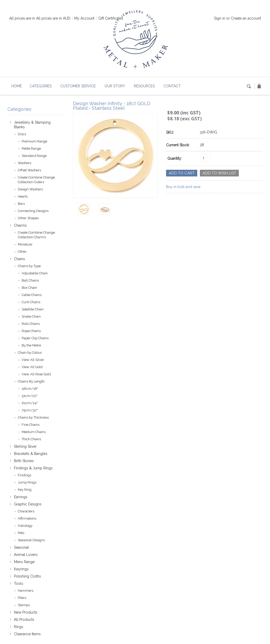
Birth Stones (24, 461)
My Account (84, 18)
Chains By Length (31, 381)
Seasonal (21, 547)
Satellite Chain (33, 309)
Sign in (220, 18)
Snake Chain (31, 316)
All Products (24, 620)
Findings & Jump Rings (33, 468)
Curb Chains (31, 302)
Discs (22, 134)
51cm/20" (30, 396)
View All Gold (32, 367)
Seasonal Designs (31, 540)
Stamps (24, 605)
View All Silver (33, 360)
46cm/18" (30, 389)
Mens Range (24, 562)
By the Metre (31, 345)
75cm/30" (30, 410)
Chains (19, 259)
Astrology (25, 526)
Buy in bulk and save (183, 187)
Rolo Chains (31, 324)
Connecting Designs (33, 211)
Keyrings (21, 569)
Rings (19, 627)
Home (17, 86)
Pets (21, 533)
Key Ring (25, 490)
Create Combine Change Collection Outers (36, 180)
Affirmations (27, 518)
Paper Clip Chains (35, 338)
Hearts (23, 196)
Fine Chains (31, 425)
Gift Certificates (111, 18)
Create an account (246, 18)
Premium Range (34, 141)
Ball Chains (30, 280)
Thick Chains (31, 439)
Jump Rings (27, 482)
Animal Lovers (26, 555)
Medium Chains (34, 432)
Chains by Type (29, 266)
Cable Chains (32, 295)
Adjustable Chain (35, 273)
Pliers (22, 598)
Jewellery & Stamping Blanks (32, 125)
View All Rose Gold (36, 374)
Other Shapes (28, 218)
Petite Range (31, 149)
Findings (24, 475)
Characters (26, 511)
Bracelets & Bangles (31, 454)
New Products (26, 612)
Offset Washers (29, 170)
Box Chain (29, 288)
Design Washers (30, 189)
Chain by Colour (30, 353)
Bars (21, 204)
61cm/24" (30, 403)
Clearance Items (27, 634)
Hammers (26, 591)
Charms (20, 225)
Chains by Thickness (33, 417)
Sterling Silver (25, 446)
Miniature (25, 244)
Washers (24, 163)
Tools (19, 583)
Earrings (21, 497)
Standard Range (34, 156)
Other (22, 252)
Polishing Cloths (27, 576)
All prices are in (53, 18)
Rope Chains (31, 331)
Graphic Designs (28, 504)
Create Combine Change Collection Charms (36, 235)
